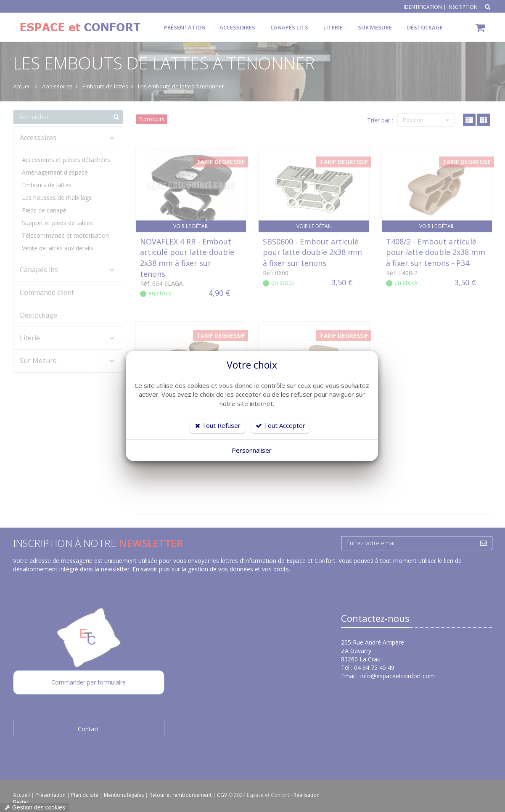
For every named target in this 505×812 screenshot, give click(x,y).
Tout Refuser (218, 425)
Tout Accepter (280, 425)
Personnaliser (252, 450)
